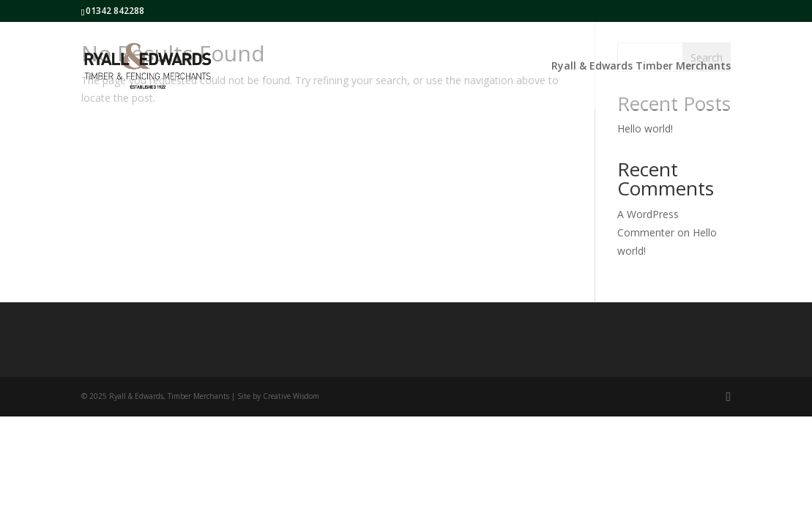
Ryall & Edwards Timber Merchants (641, 67)
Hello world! (645, 128)
